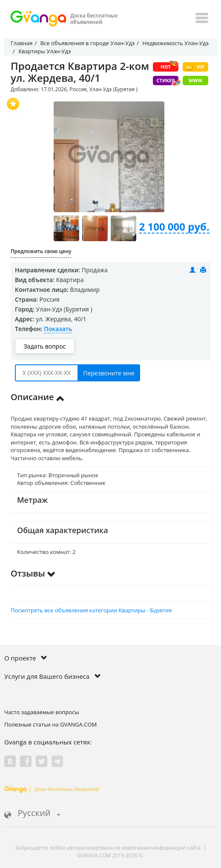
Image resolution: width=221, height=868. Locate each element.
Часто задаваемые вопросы (42, 712)
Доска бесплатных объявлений (52, 789)
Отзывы (33, 573)
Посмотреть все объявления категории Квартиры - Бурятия (91, 610)
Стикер (168, 81)
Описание (38, 397)
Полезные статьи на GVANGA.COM (50, 724)
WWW (195, 80)
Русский (32, 814)
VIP (194, 67)
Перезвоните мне (109, 373)
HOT (169, 66)
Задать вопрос (44, 346)
